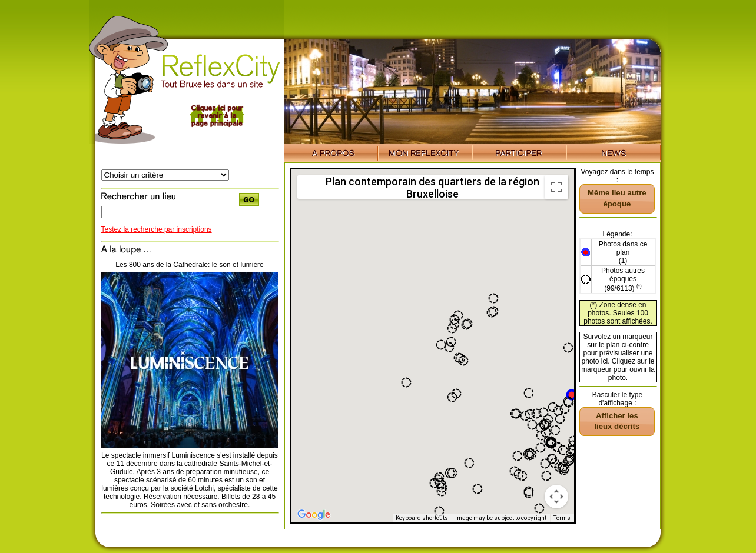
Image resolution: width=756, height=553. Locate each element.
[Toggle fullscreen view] (556, 187)
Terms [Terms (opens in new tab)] (562, 518)
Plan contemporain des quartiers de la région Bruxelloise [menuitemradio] (432, 187)
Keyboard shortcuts (422, 518)
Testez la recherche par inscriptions (157, 229)
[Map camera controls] (556, 497)
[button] (572, 395)
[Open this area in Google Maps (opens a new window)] (314, 515)
